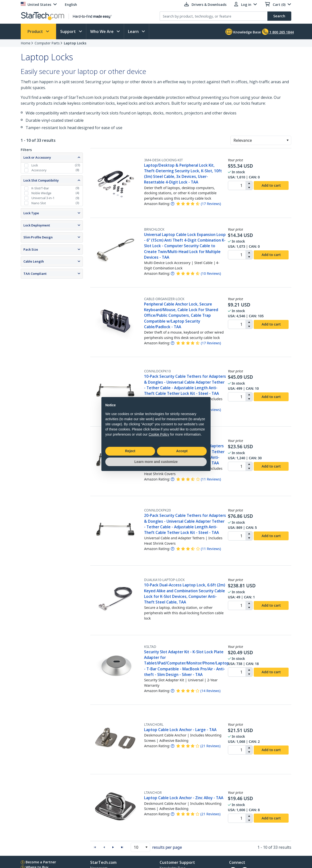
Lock (35, 165)
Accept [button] (182, 451)
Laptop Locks (75, 43)
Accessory (39, 170)
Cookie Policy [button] (159, 434)
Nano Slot (39, 203)
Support (68, 31)
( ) (211, 204)
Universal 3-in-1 (43, 198)
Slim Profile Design (38, 237)
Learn (134, 31)
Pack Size (31, 249)
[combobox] (261, 140)
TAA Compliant (35, 274)
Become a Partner (41, 862)
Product (36, 31)
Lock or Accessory (37, 157)
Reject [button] (130, 451)
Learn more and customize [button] (156, 462)
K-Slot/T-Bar (40, 188)
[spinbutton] (237, 185)
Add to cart (271, 185)
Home (26, 43)
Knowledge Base (243, 32)
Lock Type (31, 213)
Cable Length (34, 261)
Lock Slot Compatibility (41, 180)
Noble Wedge (41, 193)
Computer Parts (47, 43)
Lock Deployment (37, 225)
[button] (288, 140)
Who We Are (102, 31)
